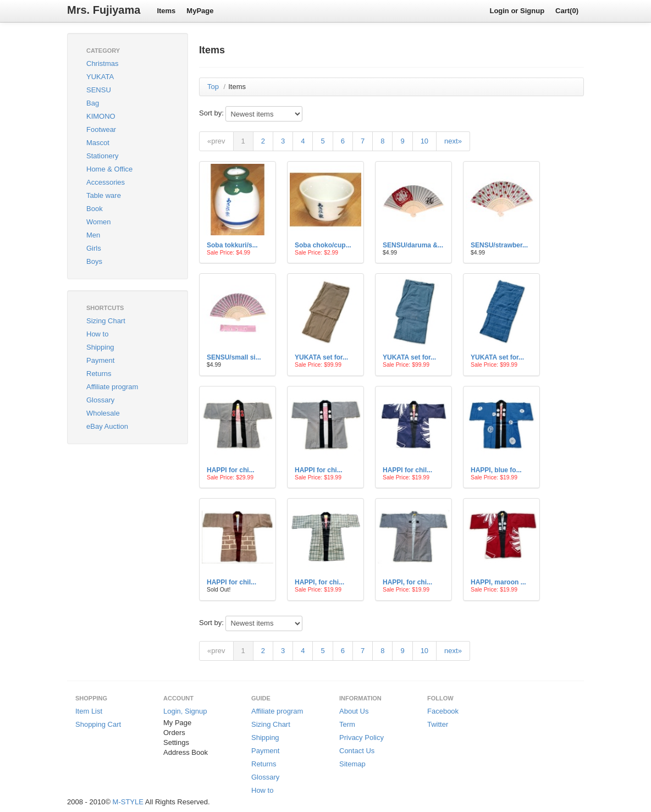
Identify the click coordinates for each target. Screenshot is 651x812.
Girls (94, 248)
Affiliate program (112, 387)
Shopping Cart (98, 724)
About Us (354, 711)
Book (95, 209)
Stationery (103, 156)
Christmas (103, 63)
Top (213, 87)
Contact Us (357, 751)
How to (97, 334)
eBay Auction (107, 426)
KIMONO (101, 116)
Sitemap (352, 764)
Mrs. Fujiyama (104, 10)
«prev (216, 141)
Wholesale (103, 413)
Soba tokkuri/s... (232, 245)
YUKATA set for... (321, 357)
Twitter (438, 724)
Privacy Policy (362, 738)
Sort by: (211, 113)
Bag (93, 103)
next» (453, 141)
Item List (89, 711)
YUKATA (100, 77)
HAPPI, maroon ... (498, 582)
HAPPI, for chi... (319, 582)
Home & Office (109, 169)
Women (99, 222)
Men (93, 235)
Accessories (106, 182)
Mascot (98, 143)
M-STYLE (128, 802)
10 (424, 141)
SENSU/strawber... (499, 245)
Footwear (101, 129)
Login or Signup (517, 11)
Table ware (104, 195)
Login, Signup (185, 711)
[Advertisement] (122, 510)
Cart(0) (567, 11)
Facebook (443, 711)
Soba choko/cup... (323, 245)
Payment (100, 360)
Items (166, 11)
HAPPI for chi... (231, 470)
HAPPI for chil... (407, 470)
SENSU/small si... (234, 357)
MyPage (200, 11)
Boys (94, 261)
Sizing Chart (106, 321)
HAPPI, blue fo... (496, 470)
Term (347, 724)
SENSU (99, 90)
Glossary (100, 400)
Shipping (100, 347)
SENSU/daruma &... (413, 245)
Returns (99, 374)
